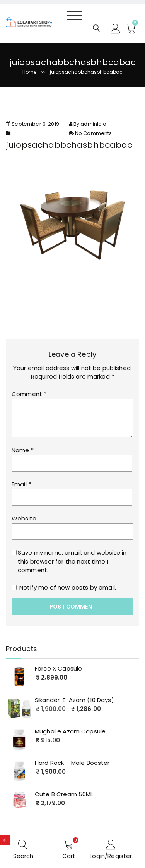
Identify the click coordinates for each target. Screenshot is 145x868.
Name (23, 450)
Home (30, 72)
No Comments (94, 133)
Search (23, 856)
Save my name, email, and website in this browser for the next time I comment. (72, 561)
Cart (69, 856)
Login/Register (111, 856)
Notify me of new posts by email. (68, 587)
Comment (29, 394)
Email (21, 484)
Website (24, 518)
